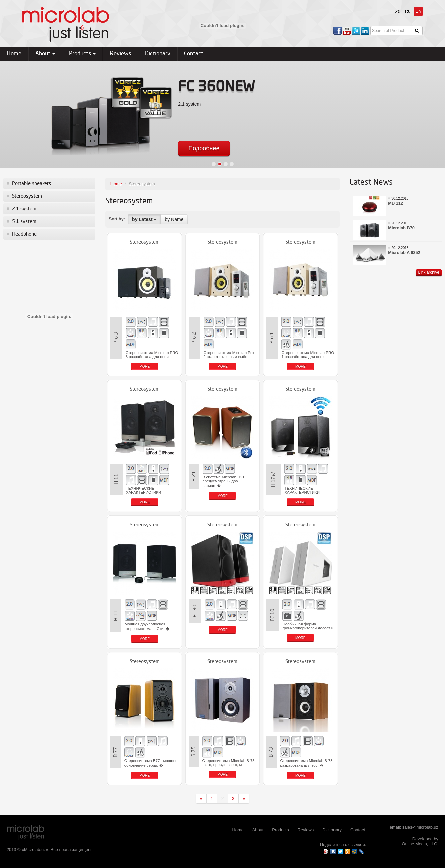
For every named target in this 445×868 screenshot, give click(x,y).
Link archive (429, 272)
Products (82, 54)
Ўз (397, 11)
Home (14, 54)
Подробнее (204, 148)
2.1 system (24, 209)
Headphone (24, 234)
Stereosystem (27, 196)
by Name (174, 219)
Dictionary (158, 54)
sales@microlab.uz (420, 827)
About (45, 54)
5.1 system (24, 222)
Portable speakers (32, 184)
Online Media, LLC (419, 844)
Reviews (120, 54)
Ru (408, 11)
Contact (194, 54)
